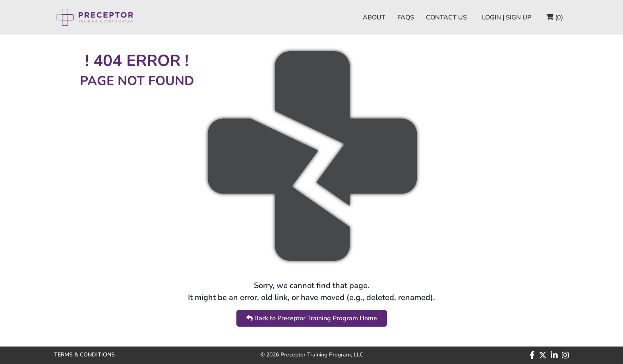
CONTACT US (446, 17)
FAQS (406, 17)
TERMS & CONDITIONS (84, 355)
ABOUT (374, 17)
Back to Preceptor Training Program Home (312, 318)
